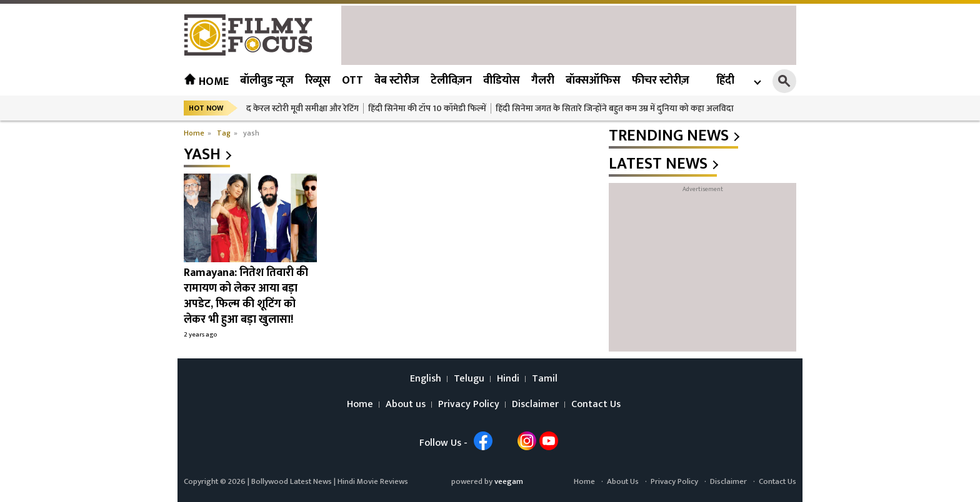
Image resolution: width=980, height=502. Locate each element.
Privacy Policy (469, 405)
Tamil (545, 379)
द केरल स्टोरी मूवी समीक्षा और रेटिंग (302, 108)
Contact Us (596, 405)
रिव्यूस (318, 81)
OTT (352, 81)
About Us (623, 481)
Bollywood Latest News (292, 481)
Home (206, 82)
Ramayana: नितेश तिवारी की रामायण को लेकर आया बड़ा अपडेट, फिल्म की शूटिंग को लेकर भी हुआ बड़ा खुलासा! (246, 296)
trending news (669, 136)
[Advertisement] (569, 34)
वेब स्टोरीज (397, 81)
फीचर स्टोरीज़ (661, 81)
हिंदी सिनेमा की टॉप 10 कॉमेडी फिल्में (427, 108)
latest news (658, 164)
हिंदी (725, 81)
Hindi (508, 379)
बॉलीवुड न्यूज (267, 81)
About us (406, 405)
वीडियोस (502, 81)
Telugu (469, 379)
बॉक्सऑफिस (593, 81)
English (426, 379)
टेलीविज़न (451, 81)
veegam (509, 481)
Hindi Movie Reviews (373, 481)
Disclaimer (535, 405)
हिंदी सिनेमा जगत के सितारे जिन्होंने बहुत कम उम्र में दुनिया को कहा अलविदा (615, 108)
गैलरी (543, 81)
